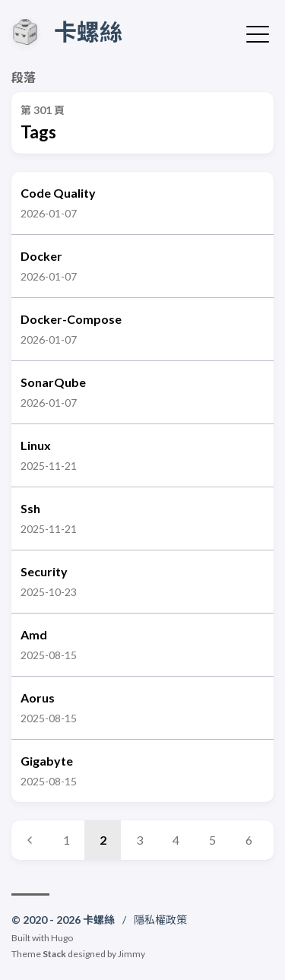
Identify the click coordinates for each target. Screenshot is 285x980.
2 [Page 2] (103, 840)
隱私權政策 (160, 920)
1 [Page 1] (66, 840)
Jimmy (131, 954)
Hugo (62, 938)
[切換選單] (258, 33)
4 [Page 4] (176, 840)
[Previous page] (30, 840)
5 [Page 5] (212, 840)
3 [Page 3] (139, 840)
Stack (54, 954)
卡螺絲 (88, 31)
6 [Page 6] (249, 840)
